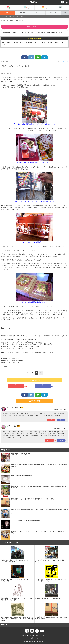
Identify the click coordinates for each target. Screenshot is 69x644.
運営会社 (24, 636)
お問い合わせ (35, 638)
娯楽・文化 (53, 13)
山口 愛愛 (65, 62)
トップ (8, 13)
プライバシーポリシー (41, 636)
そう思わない (61, 420)
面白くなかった (43, 386)
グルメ (38, 13)
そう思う (51, 420)
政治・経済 (23, 13)
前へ (28, 373)
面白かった (16, 386)
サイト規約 (31, 636)
